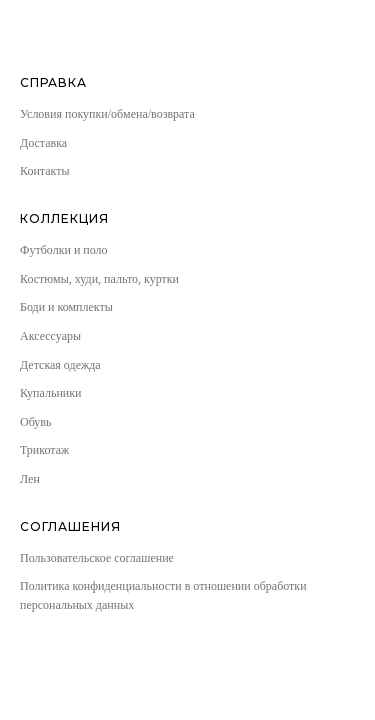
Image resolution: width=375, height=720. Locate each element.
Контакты (45, 171)
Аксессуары (50, 336)
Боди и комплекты (66, 307)
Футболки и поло (64, 250)
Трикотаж (44, 450)
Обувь (35, 422)
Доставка (43, 143)
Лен (30, 479)
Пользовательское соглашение (97, 558)
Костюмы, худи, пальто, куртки (99, 279)
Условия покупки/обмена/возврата (107, 114)
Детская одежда (60, 365)
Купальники (51, 393)
